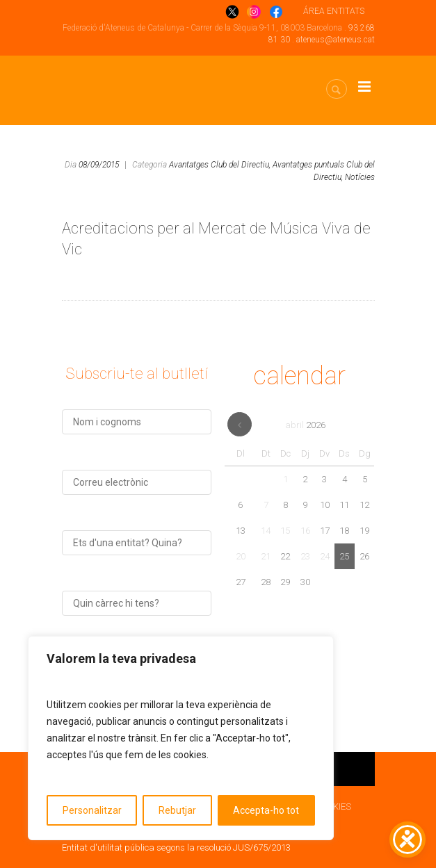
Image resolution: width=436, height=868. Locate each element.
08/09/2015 (99, 165)
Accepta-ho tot (266, 810)
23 (305, 556)
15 (285, 531)
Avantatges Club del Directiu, (220, 165)
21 (266, 556)
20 (241, 556)
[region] (181, 738)
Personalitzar (92, 810)
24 (325, 556)
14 (266, 531)
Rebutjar (177, 810)
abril (305, 425)
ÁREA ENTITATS (334, 11)
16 (305, 531)
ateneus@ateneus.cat (336, 40)
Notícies (360, 177)
